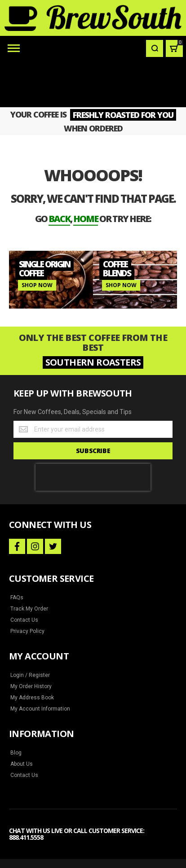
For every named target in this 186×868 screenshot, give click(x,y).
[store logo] (93, 18)
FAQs (17, 551)
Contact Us (24, 573)
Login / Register (30, 628)
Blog (16, 706)
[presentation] (93, 431)
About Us (22, 717)
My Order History (31, 640)
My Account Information (40, 662)
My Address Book (32, 651)
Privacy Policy (27, 584)
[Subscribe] (93, 404)
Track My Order (29, 562)
